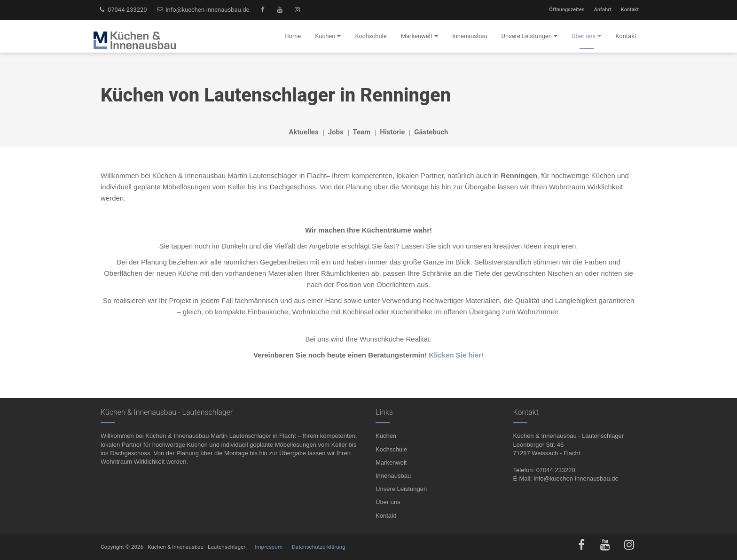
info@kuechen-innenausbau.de (203, 10)
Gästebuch (431, 132)
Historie (392, 132)
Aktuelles (304, 132)
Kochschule (391, 449)
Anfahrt (603, 10)
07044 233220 (123, 10)
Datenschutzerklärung (319, 547)
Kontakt (630, 10)
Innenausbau (393, 476)
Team (362, 132)
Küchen (386, 436)
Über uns (388, 502)
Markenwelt (391, 463)
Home (293, 36)
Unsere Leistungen (401, 489)
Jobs (336, 132)
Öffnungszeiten (567, 10)
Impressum (269, 547)
